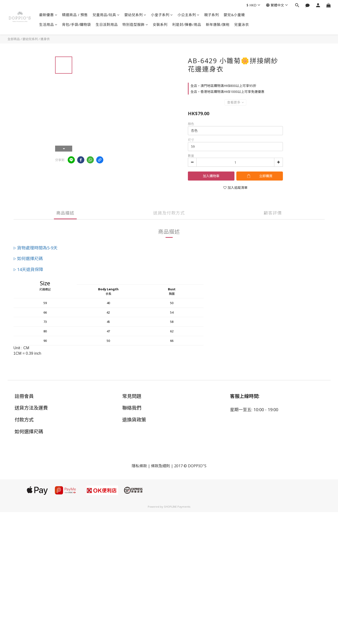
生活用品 (48, 24)
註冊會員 (24, 396)
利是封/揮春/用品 (187, 24)
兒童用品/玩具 (106, 15)
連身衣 (45, 39)
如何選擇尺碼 (29, 432)
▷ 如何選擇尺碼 (28, 258)
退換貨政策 (134, 420)
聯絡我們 (132, 408)
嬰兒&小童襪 (234, 15)
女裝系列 (160, 24)
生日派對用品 (107, 24)
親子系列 (212, 15)
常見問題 (132, 396)
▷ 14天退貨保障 (29, 269)
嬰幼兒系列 (135, 15)
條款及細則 (161, 466)
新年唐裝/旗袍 (218, 24)
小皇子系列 (162, 15)
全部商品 (14, 39)
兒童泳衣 (242, 24)
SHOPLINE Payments (177, 507)
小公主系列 (189, 15)
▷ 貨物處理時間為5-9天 (36, 248)
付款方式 (24, 420)
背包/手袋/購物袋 (76, 24)
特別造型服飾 (135, 24)
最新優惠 (48, 15)
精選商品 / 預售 (75, 15)
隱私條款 (139, 466)
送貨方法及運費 (31, 408)
